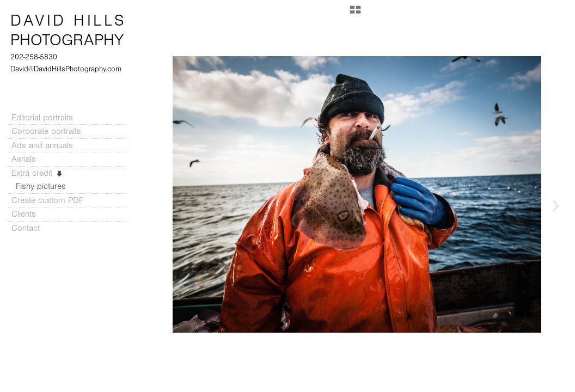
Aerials (24, 159)
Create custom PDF (47, 200)
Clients (24, 214)
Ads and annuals (42, 145)
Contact (26, 228)
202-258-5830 (34, 57)
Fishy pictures (41, 186)
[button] (355, 14)
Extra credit (38, 173)
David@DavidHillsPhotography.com (66, 69)
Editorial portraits (42, 118)
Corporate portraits (46, 131)
